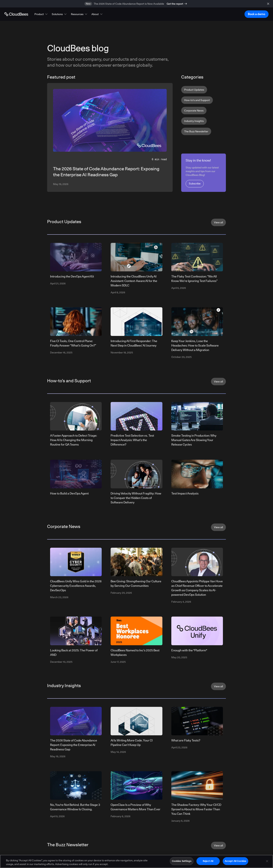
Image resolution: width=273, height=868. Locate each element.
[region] (136, 861)
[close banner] (268, 4)
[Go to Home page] (16, 14)
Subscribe (195, 184)
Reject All (208, 861)
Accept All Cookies (235, 861)
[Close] (267, 861)
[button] (41, 14)
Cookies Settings (182, 861)
